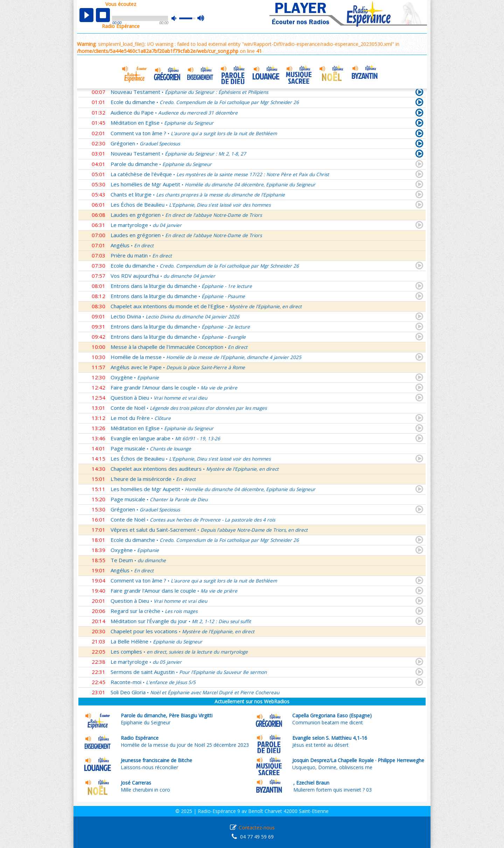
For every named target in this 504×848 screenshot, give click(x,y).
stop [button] (103, 15)
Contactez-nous (257, 828)
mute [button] (177, 18)
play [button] (86, 15)
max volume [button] (201, 19)
